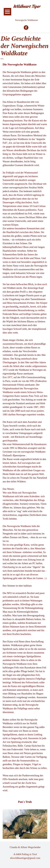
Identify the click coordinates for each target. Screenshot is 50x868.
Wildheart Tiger (27, 6)
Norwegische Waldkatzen (26, 20)
